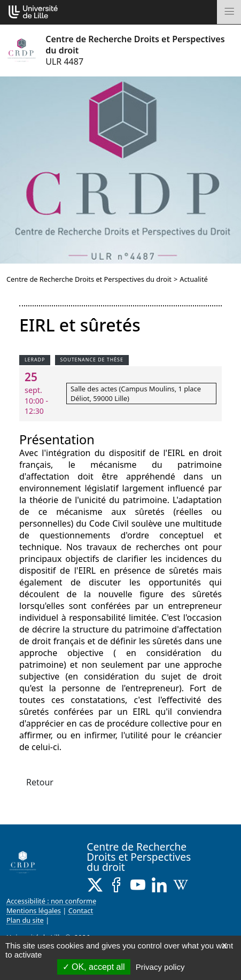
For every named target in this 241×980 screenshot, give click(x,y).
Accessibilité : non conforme (51, 901)
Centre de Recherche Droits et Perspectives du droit (89, 279)
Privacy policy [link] (160, 967)
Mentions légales (34, 910)
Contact (81, 910)
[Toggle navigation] (229, 12)
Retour (40, 782)
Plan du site (25, 920)
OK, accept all (94, 967)
